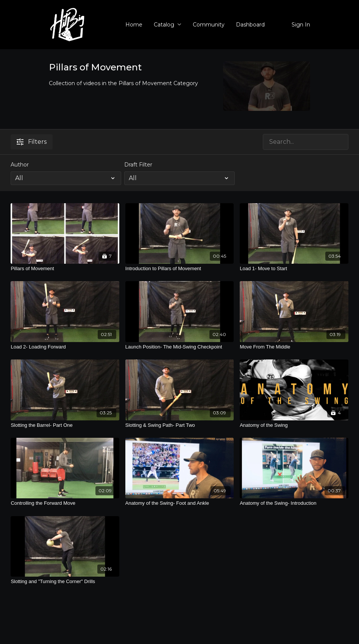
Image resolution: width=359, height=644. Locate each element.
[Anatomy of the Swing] (294, 425)
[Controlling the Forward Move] (65, 503)
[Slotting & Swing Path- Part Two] (179, 425)
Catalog (168, 25)
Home (134, 25)
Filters (32, 142)
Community (209, 25)
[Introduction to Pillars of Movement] (179, 269)
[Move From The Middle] (294, 347)
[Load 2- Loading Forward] (65, 347)
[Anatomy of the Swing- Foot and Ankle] (179, 503)
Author (20, 165)
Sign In (301, 25)
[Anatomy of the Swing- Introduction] (294, 503)
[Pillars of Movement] (65, 269)
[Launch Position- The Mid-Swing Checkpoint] (179, 347)
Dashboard (250, 25)
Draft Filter (138, 165)
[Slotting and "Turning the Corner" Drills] (65, 582)
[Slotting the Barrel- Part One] (65, 425)
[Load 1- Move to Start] (294, 269)
